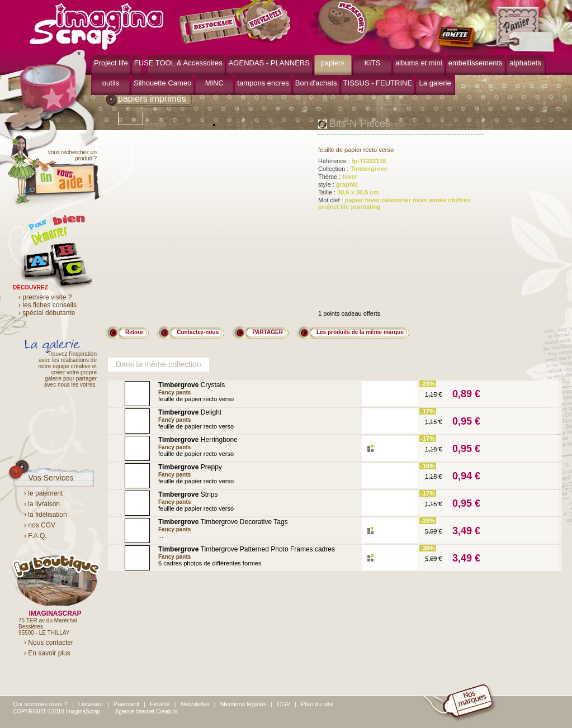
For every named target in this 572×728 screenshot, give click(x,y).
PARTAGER (268, 332)
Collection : (353, 169)
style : (338, 184)
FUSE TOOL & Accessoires (178, 63)
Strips (188, 494)
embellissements (476, 63)
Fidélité (160, 704)
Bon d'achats (316, 83)
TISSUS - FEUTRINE (378, 83)
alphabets (525, 63)
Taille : (348, 192)
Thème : (338, 177)
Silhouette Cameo (162, 83)
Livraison (91, 704)
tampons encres (263, 83)
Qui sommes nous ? (40, 704)
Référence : (352, 161)
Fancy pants (174, 392)
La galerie (435, 83)
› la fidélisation (46, 515)
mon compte (459, 38)
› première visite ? (45, 297)
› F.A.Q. (36, 536)
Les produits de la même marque (360, 332)
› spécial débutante (47, 313)
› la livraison (42, 504)
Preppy (190, 467)
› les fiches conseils (48, 305)
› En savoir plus (47, 653)
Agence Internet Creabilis (146, 712)
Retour (134, 332)
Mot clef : (394, 203)
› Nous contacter (49, 643)
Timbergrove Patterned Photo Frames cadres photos (247, 553)
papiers (333, 63)
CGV (283, 704)
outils (111, 83)
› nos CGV (40, 525)
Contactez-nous (198, 332)
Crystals (192, 385)
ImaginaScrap (96, 25)
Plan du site (317, 704)
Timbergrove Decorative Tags (223, 522)
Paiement (126, 704)
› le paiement (43, 493)
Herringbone (198, 440)
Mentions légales (244, 704)
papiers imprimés (152, 99)
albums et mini (419, 63)
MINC (214, 83)
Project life (111, 63)
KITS (372, 63)
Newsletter (195, 704)
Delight (190, 412)
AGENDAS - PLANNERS (269, 63)
